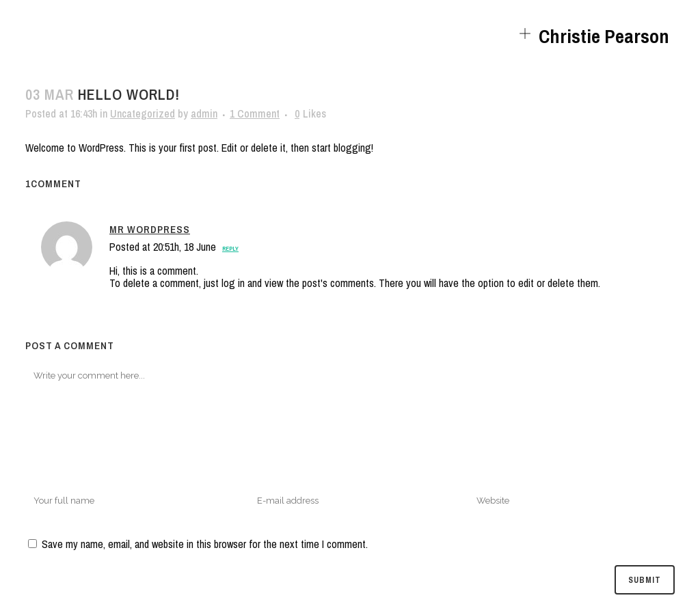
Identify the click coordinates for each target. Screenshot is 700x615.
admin (204, 113)
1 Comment (255, 113)
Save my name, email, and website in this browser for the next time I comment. (205, 544)
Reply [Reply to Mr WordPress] (230, 249)
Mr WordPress (150, 229)
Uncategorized (143, 113)
